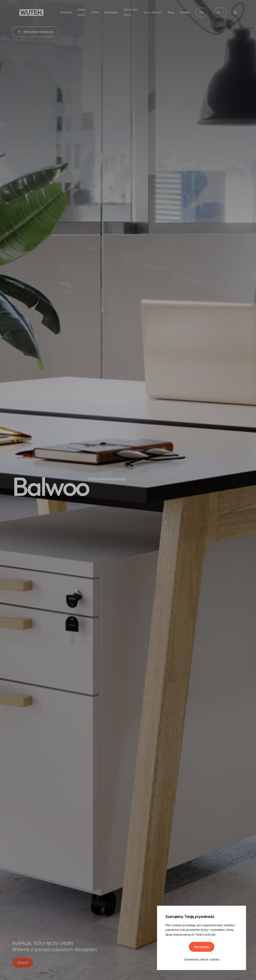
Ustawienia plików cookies (202, 959)
